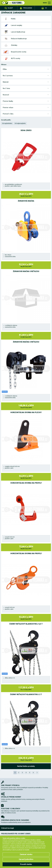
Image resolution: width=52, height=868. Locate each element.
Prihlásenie (28, 8)
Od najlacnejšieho (20, 123)
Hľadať (10, 8)
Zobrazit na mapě (8, 828)
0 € (46, 8)
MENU (45, 3)
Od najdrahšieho (7, 123)
